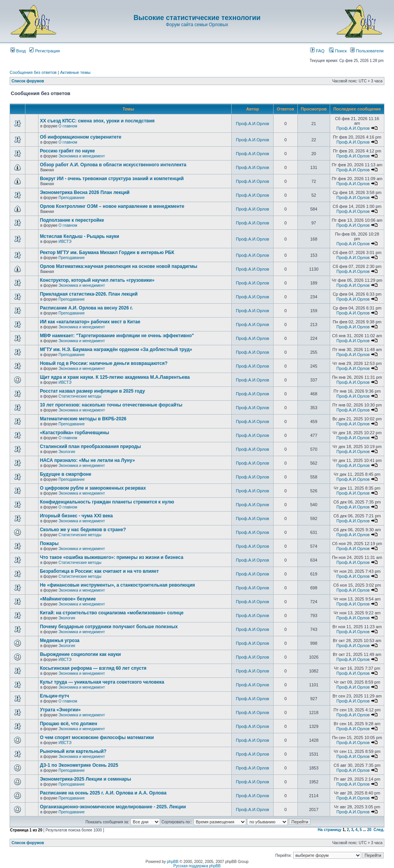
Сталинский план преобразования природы (91, 447)
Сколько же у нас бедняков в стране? (83, 530)
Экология (67, 452)
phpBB (173, 862)
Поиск (338, 51)
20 (369, 830)
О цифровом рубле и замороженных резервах (93, 488)
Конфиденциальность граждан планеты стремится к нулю (107, 502)
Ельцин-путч (55, 696)
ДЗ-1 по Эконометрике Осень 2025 (79, 765)
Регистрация (44, 51)
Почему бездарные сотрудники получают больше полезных (109, 627)
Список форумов (28, 81)
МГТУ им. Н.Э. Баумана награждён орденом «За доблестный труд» (116, 350)
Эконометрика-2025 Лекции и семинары (86, 779)
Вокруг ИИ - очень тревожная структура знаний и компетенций (112, 179)
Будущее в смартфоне (66, 474)
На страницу (330, 830)
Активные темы (75, 72)
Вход (18, 51)
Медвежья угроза (60, 641)
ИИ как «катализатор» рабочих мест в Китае (90, 322)
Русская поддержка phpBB (197, 866)
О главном (68, 126)
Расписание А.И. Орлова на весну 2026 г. (87, 308)
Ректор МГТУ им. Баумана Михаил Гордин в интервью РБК (107, 253)
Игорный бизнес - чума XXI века (77, 516)
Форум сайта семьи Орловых (197, 25)
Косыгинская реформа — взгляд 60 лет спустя (93, 668)
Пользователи (367, 51)
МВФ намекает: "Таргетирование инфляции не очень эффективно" (117, 336)
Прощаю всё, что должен (69, 724)
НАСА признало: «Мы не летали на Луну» (88, 460)
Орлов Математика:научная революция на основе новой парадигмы (119, 266)
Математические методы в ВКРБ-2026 (83, 419)
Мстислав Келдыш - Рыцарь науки (80, 236)
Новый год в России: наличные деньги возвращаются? (104, 363)
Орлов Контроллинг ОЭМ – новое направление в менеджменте (112, 206)
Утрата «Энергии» (60, 710)
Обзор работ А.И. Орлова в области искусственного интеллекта (113, 165)
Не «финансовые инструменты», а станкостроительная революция (118, 585)
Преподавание (72, 198)
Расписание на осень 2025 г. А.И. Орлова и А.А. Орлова (103, 793)
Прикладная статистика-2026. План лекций (89, 294)
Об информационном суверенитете (81, 137)
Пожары (49, 544)
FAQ (317, 51)
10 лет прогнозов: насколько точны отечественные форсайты (111, 405)
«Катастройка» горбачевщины (75, 433)
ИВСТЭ (65, 242)
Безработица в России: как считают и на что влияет (99, 571)
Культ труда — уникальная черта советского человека (102, 682)
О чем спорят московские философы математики (97, 738)
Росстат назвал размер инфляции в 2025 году (93, 391)
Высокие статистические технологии (197, 18)
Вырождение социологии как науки (81, 654)
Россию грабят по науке (68, 151)
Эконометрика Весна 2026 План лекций (85, 192)
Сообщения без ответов (33, 72)
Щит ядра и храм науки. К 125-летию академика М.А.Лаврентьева (115, 377)
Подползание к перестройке (72, 220)
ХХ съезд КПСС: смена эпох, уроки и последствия (97, 121)
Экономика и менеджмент (82, 156)
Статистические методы (80, 396)
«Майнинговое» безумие (68, 599)
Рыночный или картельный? (73, 751)
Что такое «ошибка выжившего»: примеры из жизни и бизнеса (112, 557)
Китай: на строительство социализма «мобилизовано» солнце (112, 613)
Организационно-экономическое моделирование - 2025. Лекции (113, 807)
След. (379, 830)
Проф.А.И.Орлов (252, 124)
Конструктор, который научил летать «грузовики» (97, 280)
